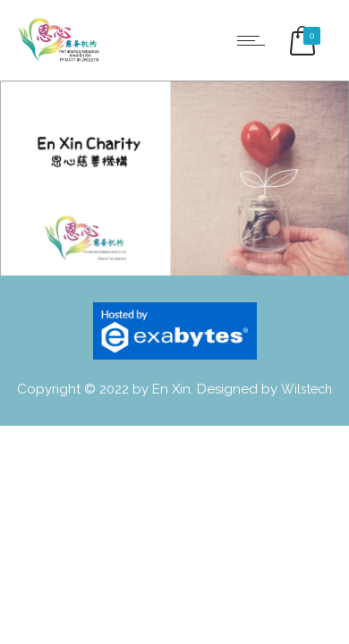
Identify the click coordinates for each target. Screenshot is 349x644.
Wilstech (306, 389)
